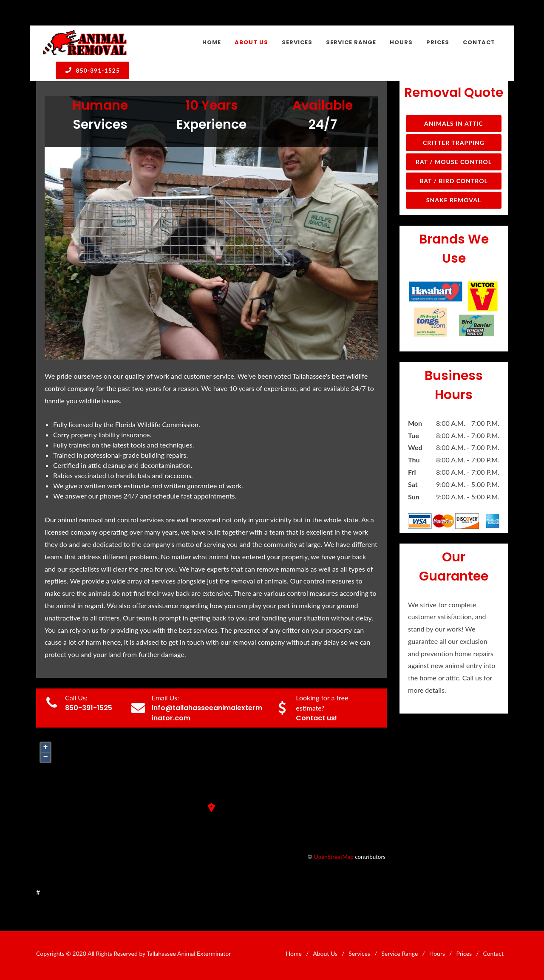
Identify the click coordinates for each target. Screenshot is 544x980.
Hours (437, 953)
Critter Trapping (454, 143)
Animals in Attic (454, 123)
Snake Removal (454, 200)
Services (359, 953)
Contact (493, 953)
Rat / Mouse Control (454, 162)
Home (294, 953)
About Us (325, 953)
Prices (464, 953)
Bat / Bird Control (454, 181)
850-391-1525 (92, 70)
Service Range (399, 953)
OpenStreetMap (334, 857)
